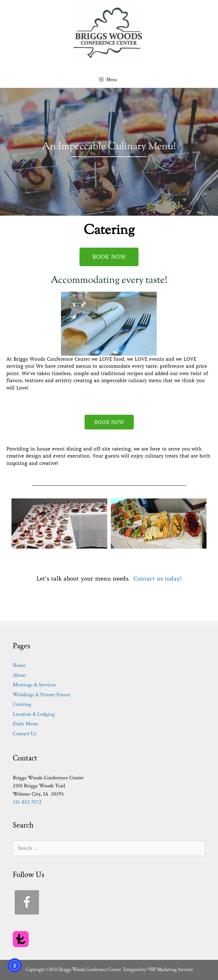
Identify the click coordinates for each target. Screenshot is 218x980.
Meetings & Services (34, 685)
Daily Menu (25, 724)
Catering (22, 704)
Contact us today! (158, 579)
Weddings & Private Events (42, 695)
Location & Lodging (34, 714)
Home (19, 665)
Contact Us (25, 734)
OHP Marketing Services (170, 970)
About (19, 675)
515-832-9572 (27, 802)
